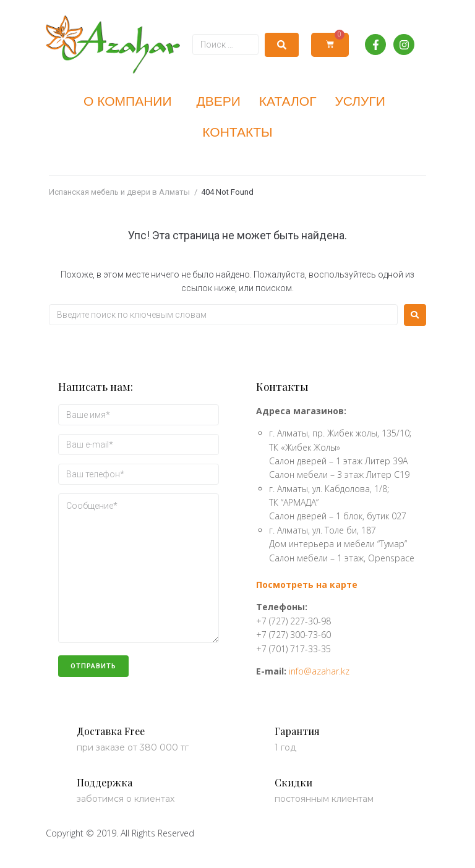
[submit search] (282, 45)
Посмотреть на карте (307, 585)
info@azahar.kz (319, 671)
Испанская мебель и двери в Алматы (119, 192)
